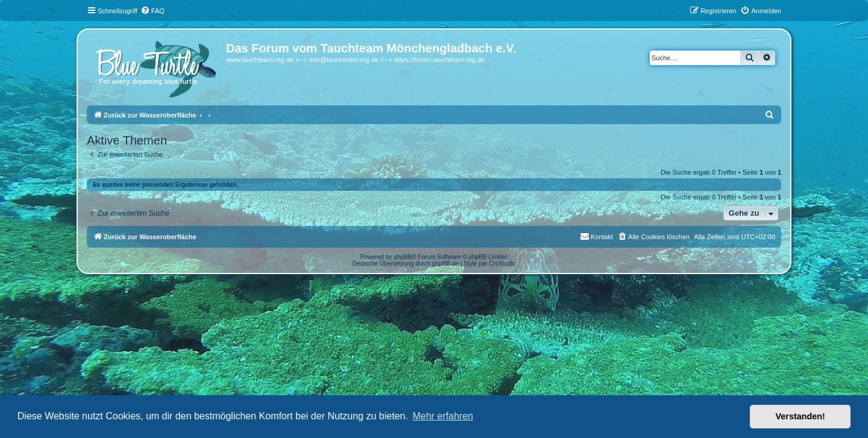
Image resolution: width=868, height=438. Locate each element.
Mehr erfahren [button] (443, 416)
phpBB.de (445, 264)
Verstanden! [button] (800, 416)
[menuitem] (153, 11)
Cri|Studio (502, 264)
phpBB (403, 257)
